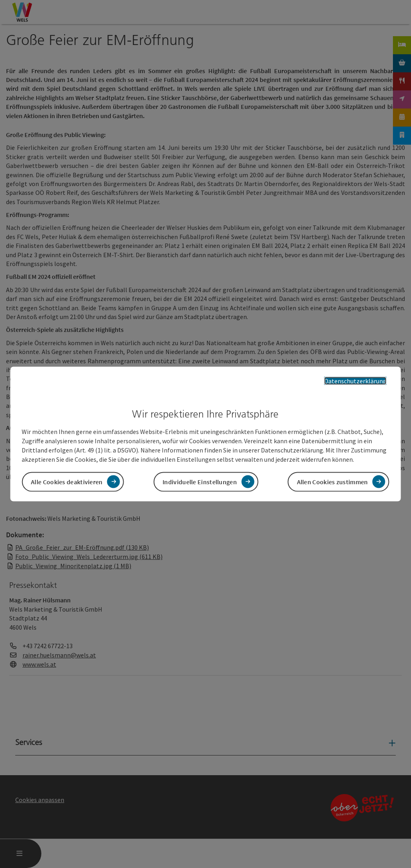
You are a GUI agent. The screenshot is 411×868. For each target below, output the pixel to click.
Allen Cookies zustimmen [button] (333, 481)
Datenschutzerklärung (355, 381)
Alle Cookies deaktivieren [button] (67, 481)
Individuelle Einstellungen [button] (200, 481)
